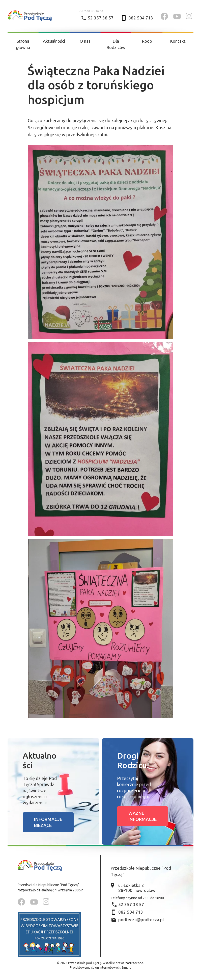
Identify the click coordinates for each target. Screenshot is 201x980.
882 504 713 (141, 18)
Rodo (147, 41)
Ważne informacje (142, 816)
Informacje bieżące (48, 822)
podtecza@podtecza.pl (141, 920)
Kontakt (178, 41)
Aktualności (54, 41)
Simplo (127, 968)
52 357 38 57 (101, 18)
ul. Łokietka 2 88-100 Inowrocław (137, 888)
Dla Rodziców (116, 44)
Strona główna (23, 44)
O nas (85, 41)
